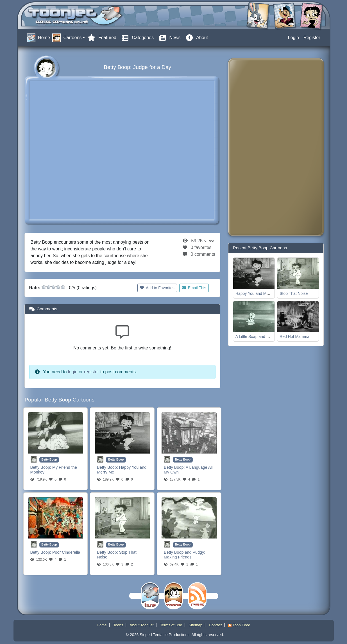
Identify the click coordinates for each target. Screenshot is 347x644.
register (91, 372)
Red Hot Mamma (294, 336)
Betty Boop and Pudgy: (184, 552)
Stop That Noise (294, 293)
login (73, 372)
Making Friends (178, 557)
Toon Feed (239, 625)
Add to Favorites (157, 288)
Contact (215, 625)
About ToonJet (142, 625)
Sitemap (195, 625)
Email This (194, 288)
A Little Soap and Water (256, 336)
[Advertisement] (255, 147)
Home (102, 625)
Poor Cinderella (66, 552)
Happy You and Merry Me (258, 293)
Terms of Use (171, 625)
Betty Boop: (41, 467)
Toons (118, 625)
